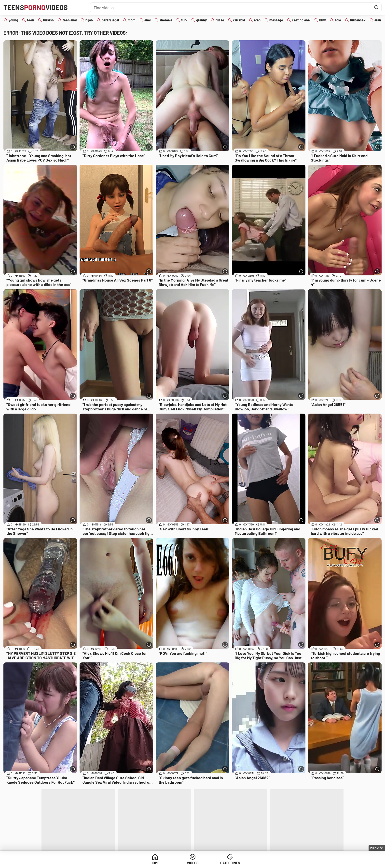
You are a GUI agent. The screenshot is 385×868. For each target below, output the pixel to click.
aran (378, 20)
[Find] (376, 7)
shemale (166, 20)
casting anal (301, 20)
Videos (193, 863)
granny (201, 20)
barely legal (110, 20)
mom (132, 20)
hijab (89, 20)
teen (31, 20)
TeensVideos (36, 7)
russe (220, 20)
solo (338, 20)
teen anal (70, 20)
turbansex (358, 20)
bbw (323, 20)
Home (155, 863)
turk (184, 20)
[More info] (73, 147)
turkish (48, 20)
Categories (230, 863)
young (13, 20)
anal (147, 20)
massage (276, 20)
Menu (374, 848)
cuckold (239, 20)
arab (257, 20)
